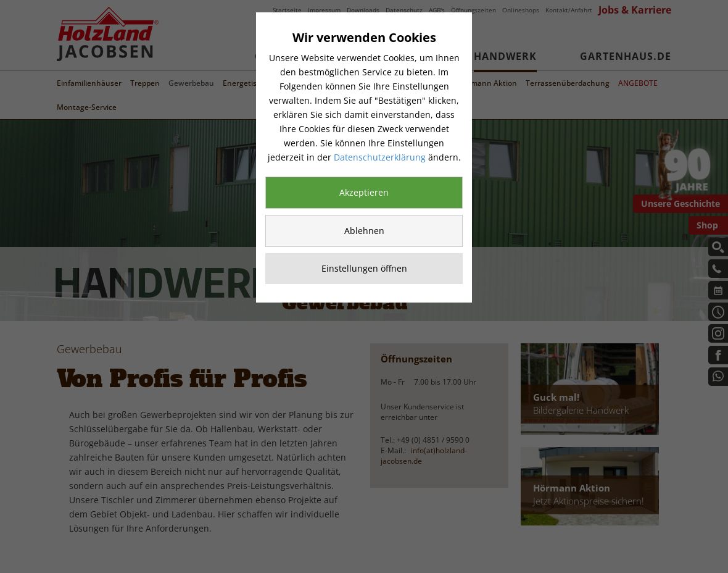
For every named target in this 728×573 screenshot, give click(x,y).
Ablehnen (364, 231)
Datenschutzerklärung (380, 157)
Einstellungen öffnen (364, 268)
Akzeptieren (364, 192)
